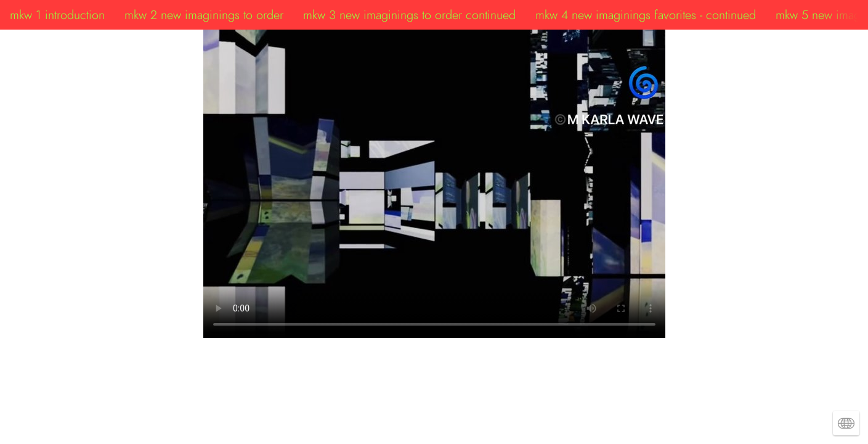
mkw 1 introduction (57, 15)
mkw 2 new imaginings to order (204, 15)
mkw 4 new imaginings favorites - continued (646, 15)
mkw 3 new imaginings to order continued (409, 15)
